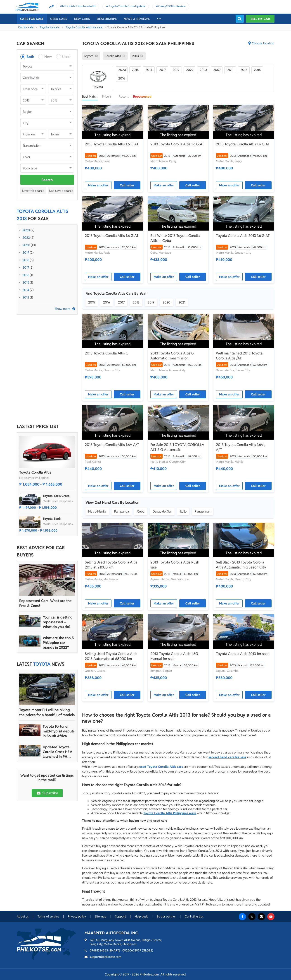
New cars (82, 19)
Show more (63, 309)
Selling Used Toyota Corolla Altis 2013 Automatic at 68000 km (111, 656)
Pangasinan (203, 511)
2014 (26, 290)
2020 (26, 245)
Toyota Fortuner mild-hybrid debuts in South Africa (59, 731)
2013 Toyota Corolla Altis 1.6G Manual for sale (174, 656)
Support (121, 916)
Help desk (141, 916)
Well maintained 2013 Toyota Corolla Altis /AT (239, 356)
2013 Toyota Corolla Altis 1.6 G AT (112, 144)
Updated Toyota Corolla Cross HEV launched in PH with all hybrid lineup (57, 752)
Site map (101, 916)
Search (47, 180)
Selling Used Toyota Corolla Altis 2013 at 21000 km (111, 565)
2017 (26, 267)
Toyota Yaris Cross (56, 496)
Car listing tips (194, 916)
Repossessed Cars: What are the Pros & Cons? (45, 603)
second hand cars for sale (227, 757)
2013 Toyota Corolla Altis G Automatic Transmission (172, 356)
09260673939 (132, 950)
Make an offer (98, 185)
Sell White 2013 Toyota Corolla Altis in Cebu (175, 238)
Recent (124, 96)
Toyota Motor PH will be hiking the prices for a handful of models (47, 712)
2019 (26, 253)
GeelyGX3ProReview (172, 6)
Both (30, 57)
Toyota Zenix (52, 519)
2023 (26, 230)
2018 (26, 260)
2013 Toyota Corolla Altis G (107, 353)
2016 (26, 275)
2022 (26, 238)
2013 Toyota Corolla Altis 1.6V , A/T (241, 447)
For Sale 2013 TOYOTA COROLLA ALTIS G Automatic (177, 447)
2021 (182, 302)
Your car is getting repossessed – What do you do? (58, 622)
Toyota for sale (49, 27)
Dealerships (107, 19)
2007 (217, 70)
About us (23, 916)
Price (108, 96)
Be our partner (166, 916)
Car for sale (26, 27)
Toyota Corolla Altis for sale (84, 27)
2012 (26, 297)
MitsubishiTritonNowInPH (79, 6)
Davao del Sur (162, 511)
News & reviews (137, 19)
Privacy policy (77, 916)
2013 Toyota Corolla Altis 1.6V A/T (112, 445)
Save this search (33, 191)
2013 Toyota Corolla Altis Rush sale (175, 565)
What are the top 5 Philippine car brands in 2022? (58, 643)
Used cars (59, 19)
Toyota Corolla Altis (35, 472)
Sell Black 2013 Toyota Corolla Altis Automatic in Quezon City (241, 565)
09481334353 (99, 950)
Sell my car (260, 19)
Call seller (127, 185)
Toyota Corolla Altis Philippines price (170, 813)
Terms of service (48, 916)
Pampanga (122, 511)
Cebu (141, 511)
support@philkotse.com (105, 957)
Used (66, 57)
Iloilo (183, 511)
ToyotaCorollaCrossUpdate (127, 6)
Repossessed (142, 96)
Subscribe (47, 793)
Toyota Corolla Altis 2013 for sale (242, 654)
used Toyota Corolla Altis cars (161, 767)
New (48, 57)
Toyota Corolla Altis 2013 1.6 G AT (243, 236)
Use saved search (61, 191)
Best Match (90, 96)
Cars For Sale (32, 19)
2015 (26, 282)
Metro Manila (97, 511)
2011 (230, 70)
